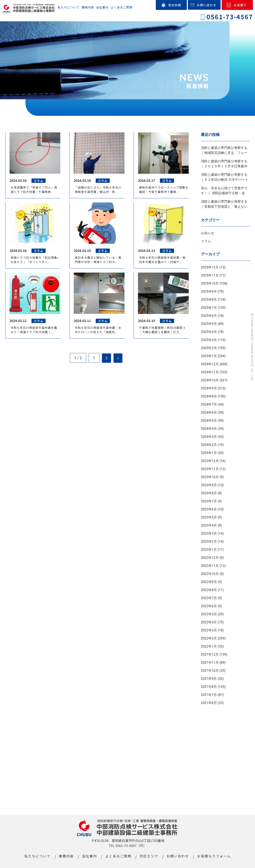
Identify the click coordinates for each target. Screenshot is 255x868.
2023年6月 (209, 509)
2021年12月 (210, 654)
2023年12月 (210, 461)
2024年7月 (209, 404)
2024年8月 (209, 396)
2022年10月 (210, 574)
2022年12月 (210, 558)
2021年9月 (209, 679)
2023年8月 (209, 493)
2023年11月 (210, 469)
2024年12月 (210, 364)
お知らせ (208, 233)
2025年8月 (209, 300)
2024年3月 (209, 437)
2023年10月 (210, 477)
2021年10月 (210, 671)
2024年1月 (209, 453)
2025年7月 (209, 308)
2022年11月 (210, 566)
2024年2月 (209, 445)
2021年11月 (210, 663)
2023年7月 (209, 501)
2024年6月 (209, 412)
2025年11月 (210, 275)
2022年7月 (209, 598)
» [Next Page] (119, 359)
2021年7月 (209, 695)
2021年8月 (209, 687)
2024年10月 (210, 380)
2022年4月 (209, 622)
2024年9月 (209, 388)
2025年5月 (209, 324)
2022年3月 (209, 630)
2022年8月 (209, 590)
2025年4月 (209, 332)
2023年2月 (209, 542)
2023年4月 (209, 525)
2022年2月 (209, 638)
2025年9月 (209, 292)
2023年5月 (209, 517)
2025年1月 (209, 356)
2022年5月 (209, 614)
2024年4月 (209, 429)
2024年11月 (210, 372)
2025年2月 (209, 348)
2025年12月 (210, 267)
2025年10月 (210, 283)
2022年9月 (209, 582)
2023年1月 (209, 550)
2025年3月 (209, 340)
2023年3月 (209, 533)
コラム (206, 241)
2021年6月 (209, 703)
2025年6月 (209, 316)
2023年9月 (209, 485)
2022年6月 (209, 606)
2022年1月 (209, 646)
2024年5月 (209, 421)
